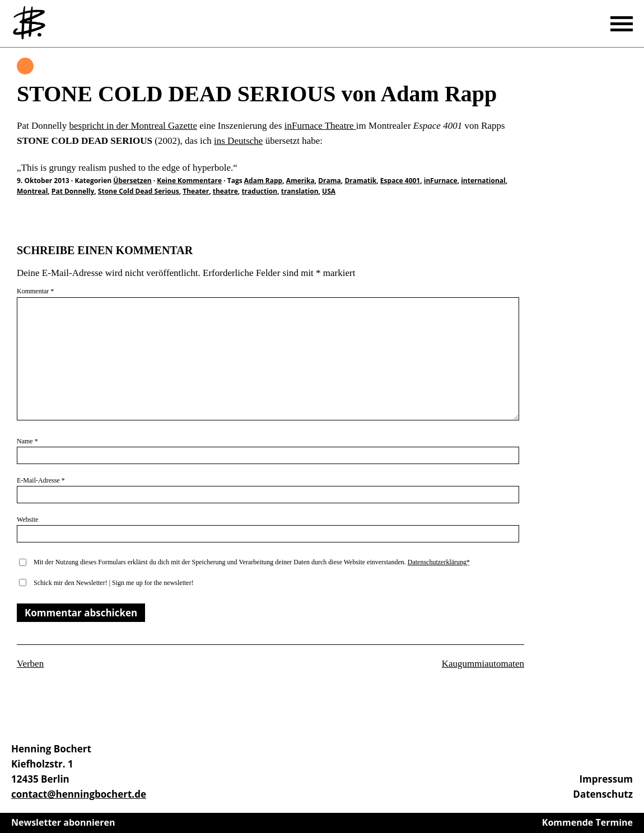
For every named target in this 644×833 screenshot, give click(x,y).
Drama (330, 181)
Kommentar (35, 291)
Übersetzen (25, 66)
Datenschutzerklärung (437, 562)
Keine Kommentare (189, 181)
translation (300, 191)
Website (27, 520)
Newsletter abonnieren (63, 822)
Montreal (32, 191)
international (483, 181)
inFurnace (441, 181)
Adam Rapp (263, 181)
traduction (259, 191)
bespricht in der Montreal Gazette (133, 126)
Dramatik (360, 181)
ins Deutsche (238, 141)
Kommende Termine (587, 822)
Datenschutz (603, 794)
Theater (196, 191)
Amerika (300, 181)
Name (27, 441)
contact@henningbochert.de (79, 794)
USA (329, 191)
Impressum (606, 779)
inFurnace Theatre (320, 126)
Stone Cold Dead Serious (139, 191)
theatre (225, 191)
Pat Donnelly (73, 191)
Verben (30, 664)
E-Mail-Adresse (41, 480)
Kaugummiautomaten (483, 664)
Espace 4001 (400, 181)
